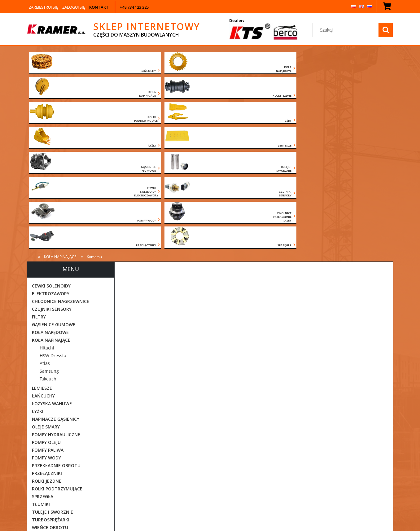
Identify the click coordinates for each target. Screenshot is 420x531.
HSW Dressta (53, 206)
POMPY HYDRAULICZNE (56, 285)
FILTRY (39, 167)
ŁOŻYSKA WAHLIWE (52, 254)
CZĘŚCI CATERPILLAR (54, 409)
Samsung (49, 221)
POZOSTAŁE (45, 448)
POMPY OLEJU (46, 293)
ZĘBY (37, 393)
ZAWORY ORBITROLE (54, 386)
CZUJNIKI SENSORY (52, 159)
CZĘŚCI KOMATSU (51, 432)
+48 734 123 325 (134, 7)
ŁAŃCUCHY (43, 246)
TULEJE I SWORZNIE (52, 362)
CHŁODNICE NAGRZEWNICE (61, 152)
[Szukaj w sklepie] (347, 30)
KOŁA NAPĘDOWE (50, 183)
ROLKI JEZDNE (47, 331)
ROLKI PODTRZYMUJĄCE (57, 339)
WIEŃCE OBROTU (50, 378)
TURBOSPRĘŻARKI (51, 370)
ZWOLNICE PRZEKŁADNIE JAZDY (65, 401)
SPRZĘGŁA (43, 347)
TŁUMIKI (41, 355)
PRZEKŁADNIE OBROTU (56, 316)
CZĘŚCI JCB (43, 424)
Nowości (41, 455)
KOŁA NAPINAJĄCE (51, 190)
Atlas (45, 214)
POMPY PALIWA (48, 300)
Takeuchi (49, 229)
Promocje (42, 463)
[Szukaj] (386, 30)
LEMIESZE (42, 238)
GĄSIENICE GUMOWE (54, 175)
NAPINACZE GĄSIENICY (56, 269)
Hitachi (47, 198)
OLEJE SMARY (46, 277)
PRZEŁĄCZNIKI (47, 324)
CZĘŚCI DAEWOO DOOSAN (59, 417)
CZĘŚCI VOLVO (47, 440)
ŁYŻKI (38, 262)
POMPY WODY (46, 308)
